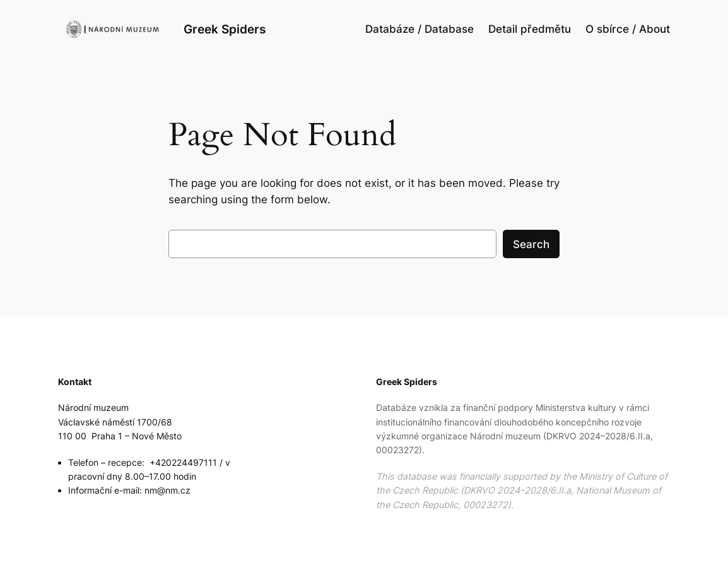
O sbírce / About (628, 29)
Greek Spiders (225, 29)
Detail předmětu (530, 29)
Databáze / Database (420, 29)
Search (531, 244)
